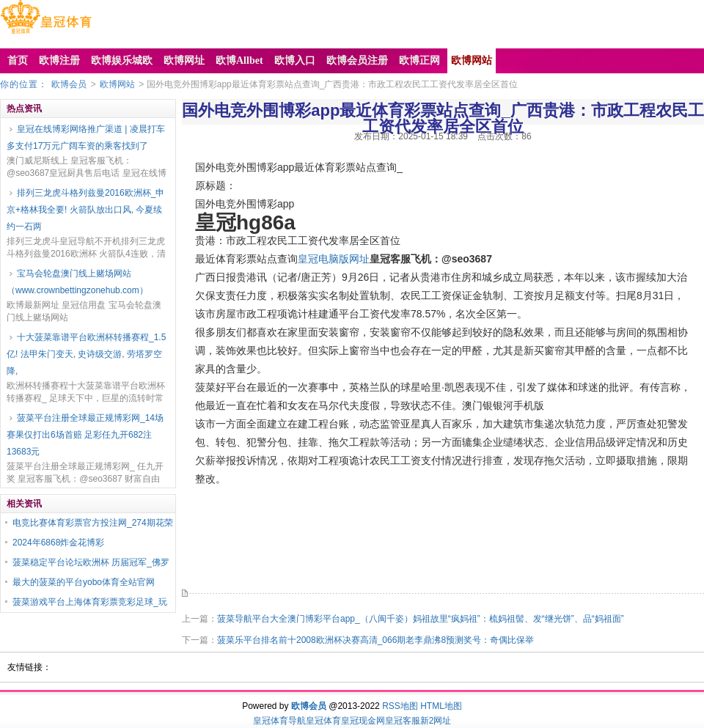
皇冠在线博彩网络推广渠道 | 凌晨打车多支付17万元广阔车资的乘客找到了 (86, 137)
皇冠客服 (403, 721)
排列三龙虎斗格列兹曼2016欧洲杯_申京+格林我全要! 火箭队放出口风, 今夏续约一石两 (85, 210)
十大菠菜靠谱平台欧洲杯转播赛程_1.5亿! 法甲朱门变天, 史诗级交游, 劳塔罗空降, (86, 354)
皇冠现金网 (363, 721)
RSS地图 (400, 706)
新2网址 (436, 721)
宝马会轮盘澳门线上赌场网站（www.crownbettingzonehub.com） (77, 282)
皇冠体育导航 (279, 721)
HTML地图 (441, 706)
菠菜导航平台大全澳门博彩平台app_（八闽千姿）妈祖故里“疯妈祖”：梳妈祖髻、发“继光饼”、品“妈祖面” (421, 619)
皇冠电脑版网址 (334, 259)
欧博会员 (69, 84)
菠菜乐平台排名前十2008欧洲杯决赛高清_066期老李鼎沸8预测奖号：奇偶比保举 (375, 640)
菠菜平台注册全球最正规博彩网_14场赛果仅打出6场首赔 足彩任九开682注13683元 (85, 435)
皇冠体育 (323, 721)
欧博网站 (117, 84)
